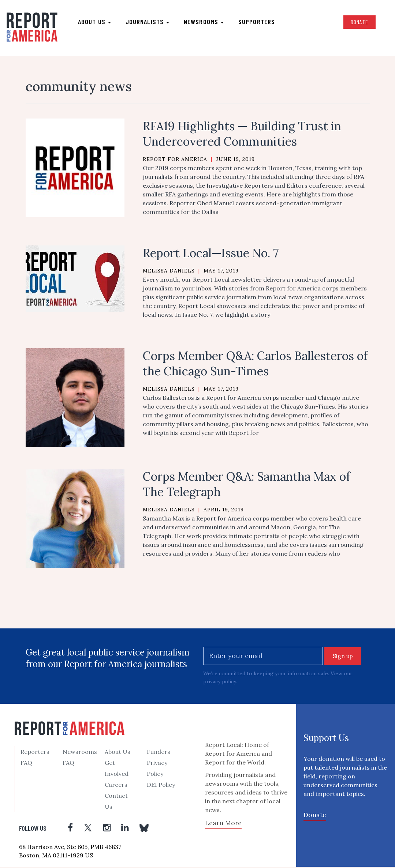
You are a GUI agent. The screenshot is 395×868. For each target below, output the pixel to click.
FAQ (26, 764)
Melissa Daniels (169, 272)
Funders (159, 753)
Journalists (148, 22)
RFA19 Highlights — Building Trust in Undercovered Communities (242, 135)
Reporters (35, 753)
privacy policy (220, 683)
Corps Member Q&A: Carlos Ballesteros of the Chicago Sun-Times (255, 365)
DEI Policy (161, 786)
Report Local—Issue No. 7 (211, 254)
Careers (116, 786)
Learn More (223, 824)
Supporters (257, 22)
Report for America (175, 161)
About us (95, 22)
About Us (118, 753)
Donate (359, 22)
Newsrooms (204, 22)
